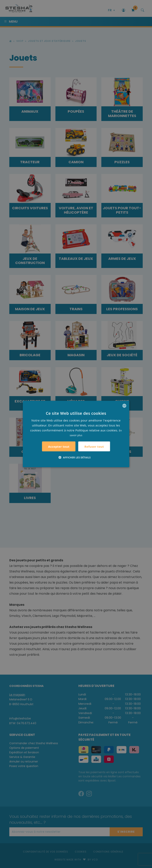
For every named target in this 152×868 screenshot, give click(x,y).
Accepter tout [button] (59, 446)
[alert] (76, 434)
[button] (76, 457)
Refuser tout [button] (94, 446)
